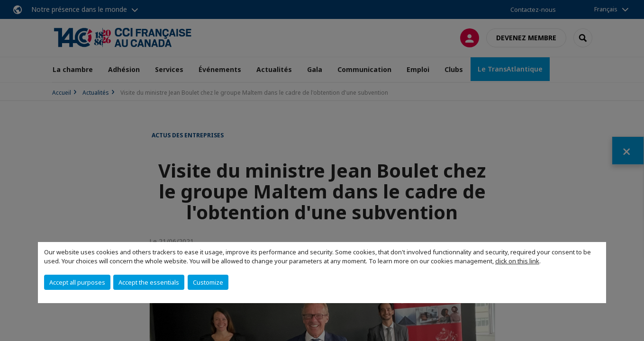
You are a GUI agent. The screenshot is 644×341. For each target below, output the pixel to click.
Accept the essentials (149, 282)
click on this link (517, 261)
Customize (208, 282)
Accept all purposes (77, 282)
